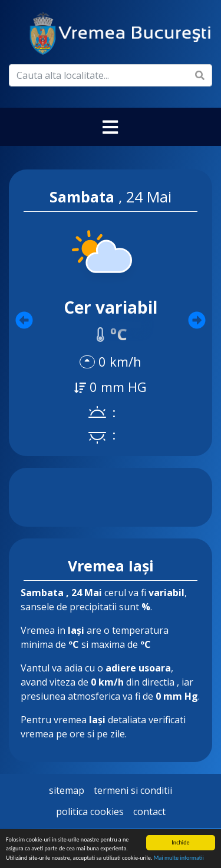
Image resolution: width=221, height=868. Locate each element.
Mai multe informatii (179, 858)
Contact (149, 812)
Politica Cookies (90, 812)
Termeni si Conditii (133, 790)
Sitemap (67, 790)
